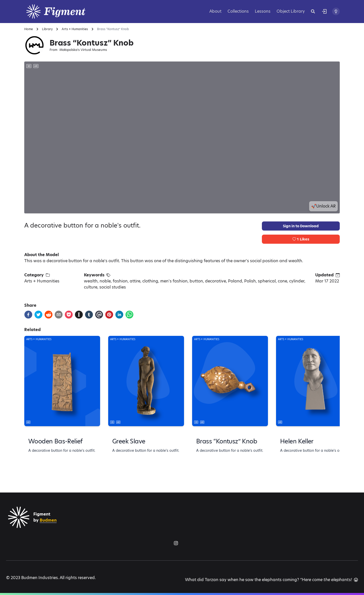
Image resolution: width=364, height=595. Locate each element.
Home (29, 29)
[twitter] (38, 315)
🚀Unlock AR (323, 206)
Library (47, 29)
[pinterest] (109, 315)
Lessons (263, 11)
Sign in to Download (301, 226)
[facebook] (28, 315)
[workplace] (99, 315)
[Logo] (62, 12)
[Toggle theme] (336, 11)
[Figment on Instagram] (176, 543)
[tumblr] (89, 315)
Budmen (48, 520)
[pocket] (69, 315)
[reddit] (49, 315)
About (215, 11)
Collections (238, 11)
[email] (59, 315)
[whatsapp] (129, 315)
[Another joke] (356, 580)
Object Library (291, 11)
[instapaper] (79, 315)
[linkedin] (119, 315)
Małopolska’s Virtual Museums (83, 50)
